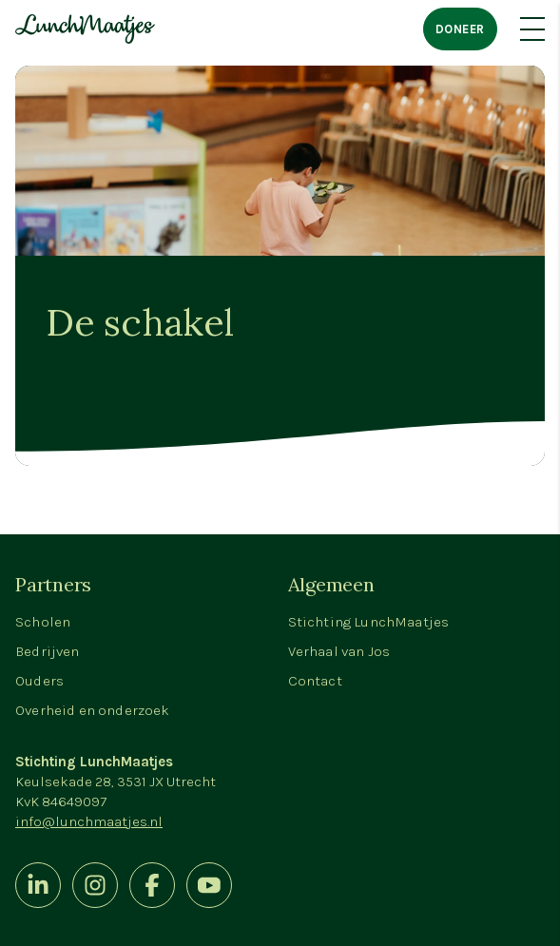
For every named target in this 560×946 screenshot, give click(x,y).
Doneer (460, 29)
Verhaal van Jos (339, 651)
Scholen (43, 622)
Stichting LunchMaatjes (369, 622)
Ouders (39, 681)
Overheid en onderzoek (93, 710)
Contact (315, 681)
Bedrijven (48, 651)
